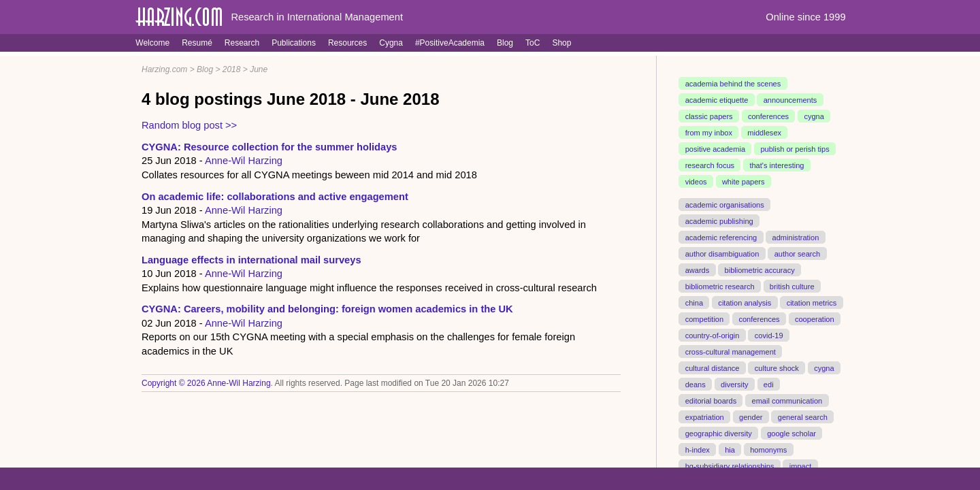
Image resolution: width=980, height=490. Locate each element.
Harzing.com (164, 69)
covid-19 (769, 335)
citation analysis (745, 302)
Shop (561, 43)
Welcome (152, 43)
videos (696, 182)
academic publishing (719, 221)
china (694, 302)
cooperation (815, 318)
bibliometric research (720, 286)
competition (705, 318)
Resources (347, 43)
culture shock (777, 367)
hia (730, 449)
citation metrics (812, 302)
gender (751, 416)
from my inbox (709, 133)
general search (803, 416)
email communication (787, 400)
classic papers (709, 116)
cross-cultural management (731, 351)
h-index (698, 449)
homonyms (768, 449)
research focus (710, 165)
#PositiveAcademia (450, 43)
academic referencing (721, 238)
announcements (790, 100)
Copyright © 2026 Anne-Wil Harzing (206, 383)
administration (796, 238)
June (259, 69)
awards (698, 269)
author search (798, 254)
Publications (294, 43)
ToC (533, 43)
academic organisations (725, 205)
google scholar (791, 433)
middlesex (764, 133)
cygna (814, 116)
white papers (744, 182)
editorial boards (711, 400)
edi (769, 384)
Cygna (391, 43)
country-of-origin (713, 335)
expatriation (705, 416)
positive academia (715, 149)
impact (801, 465)
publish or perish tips (795, 149)
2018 (232, 69)
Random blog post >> (189, 125)
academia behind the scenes (733, 84)
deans (696, 384)
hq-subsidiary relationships (730, 465)
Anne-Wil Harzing (244, 161)
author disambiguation (722, 254)
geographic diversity (719, 433)
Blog (505, 43)
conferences (768, 116)
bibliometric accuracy (760, 269)
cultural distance (713, 367)
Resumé (197, 43)
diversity (735, 384)
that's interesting (777, 165)
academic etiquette (717, 100)
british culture (792, 286)
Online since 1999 (805, 17)
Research (242, 43)
